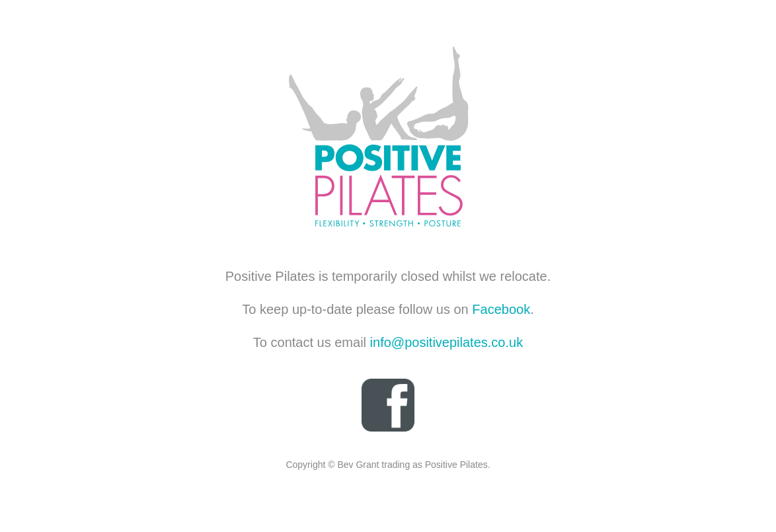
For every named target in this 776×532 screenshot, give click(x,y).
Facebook (501, 309)
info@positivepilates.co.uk (447, 342)
